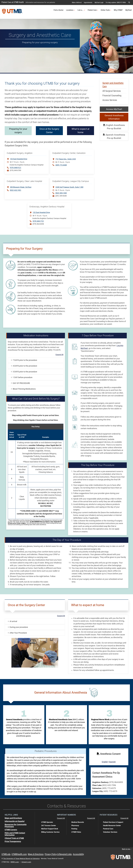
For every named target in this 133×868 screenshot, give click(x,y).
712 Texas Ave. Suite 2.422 (66, 159)
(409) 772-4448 (61, 165)
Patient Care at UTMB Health (13, 2)
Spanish (112, 762)
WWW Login (15, 862)
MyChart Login (99, 2)
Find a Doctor (58, 10)
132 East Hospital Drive (19, 159)
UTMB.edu (6, 854)
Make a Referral (77, 2)
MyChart (129, 10)
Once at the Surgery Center (66, 131)
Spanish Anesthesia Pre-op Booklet (114, 136)
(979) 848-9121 (16, 168)
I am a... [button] (81, 10)
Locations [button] (70, 10)
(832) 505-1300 (61, 193)
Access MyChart (114, 109)
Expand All (59, 355)
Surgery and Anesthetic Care (113, 85)
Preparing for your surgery (18, 131)
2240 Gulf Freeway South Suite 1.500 (69, 187)
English (105, 762)
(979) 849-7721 (38, 221)
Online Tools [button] (106, 10)
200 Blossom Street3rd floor (21, 187)
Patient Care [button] (93, 10)
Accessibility (78, 854)
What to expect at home (97, 131)
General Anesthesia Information (114, 117)
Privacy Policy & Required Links (58, 854)
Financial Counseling (112, 96)
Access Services (110, 100)
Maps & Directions (36, 854)
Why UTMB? (118, 10)
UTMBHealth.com (19, 854)
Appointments (88, 2)
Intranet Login (26, 862)
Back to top (127, 849)
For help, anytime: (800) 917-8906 (116, 2)
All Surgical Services (112, 91)
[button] (129, 2)
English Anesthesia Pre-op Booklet (114, 127)
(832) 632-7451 (16, 190)
